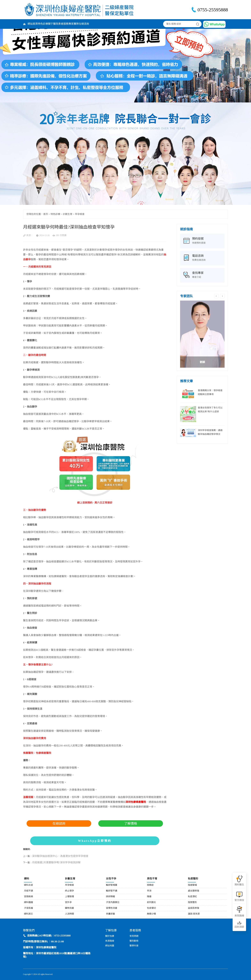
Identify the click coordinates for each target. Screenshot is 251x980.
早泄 (149, 891)
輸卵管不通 (112, 891)
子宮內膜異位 (113, 902)
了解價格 (131, 823)
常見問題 (134, 936)
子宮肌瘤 (28, 908)
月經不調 (28, 891)
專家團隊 (74, 24)
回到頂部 (239, 925)
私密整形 (193, 879)
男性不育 (152, 879)
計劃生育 (68, 214)
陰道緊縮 (192, 885)
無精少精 (151, 914)
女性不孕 (111, 879)
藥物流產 (69, 908)
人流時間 (69, 914)
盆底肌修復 (194, 908)
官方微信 (239, 900)
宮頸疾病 (28, 897)
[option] (202, 334)
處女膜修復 (194, 891)
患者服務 (63, 24)
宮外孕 (68, 902)
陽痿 (149, 897)
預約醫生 (239, 885)
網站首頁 (33, 24)
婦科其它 (28, 914)
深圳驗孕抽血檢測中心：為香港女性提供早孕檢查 (60, 856)
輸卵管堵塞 (112, 885)
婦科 (27, 879)
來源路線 (110, 941)
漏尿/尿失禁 (194, 914)
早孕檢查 (80, 214)
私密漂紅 (192, 897)
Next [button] (222, 296)
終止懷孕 (69, 891)
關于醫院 (53, 24)
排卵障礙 (110, 897)
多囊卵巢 (110, 914)
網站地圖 (110, 946)
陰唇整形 (192, 902)
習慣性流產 (112, 908)
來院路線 (239, 916)
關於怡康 (110, 936)
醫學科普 (134, 946)
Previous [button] (216, 296)
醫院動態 (134, 941)
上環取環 (69, 897)
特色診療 (43, 24)
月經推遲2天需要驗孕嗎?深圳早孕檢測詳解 (56, 863)
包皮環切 (151, 908)
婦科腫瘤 (28, 902)
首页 (46, 214)
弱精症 (150, 885)
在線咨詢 (84, 24)
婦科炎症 (28, 885)
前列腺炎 (151, 902)
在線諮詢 (59, 823)
